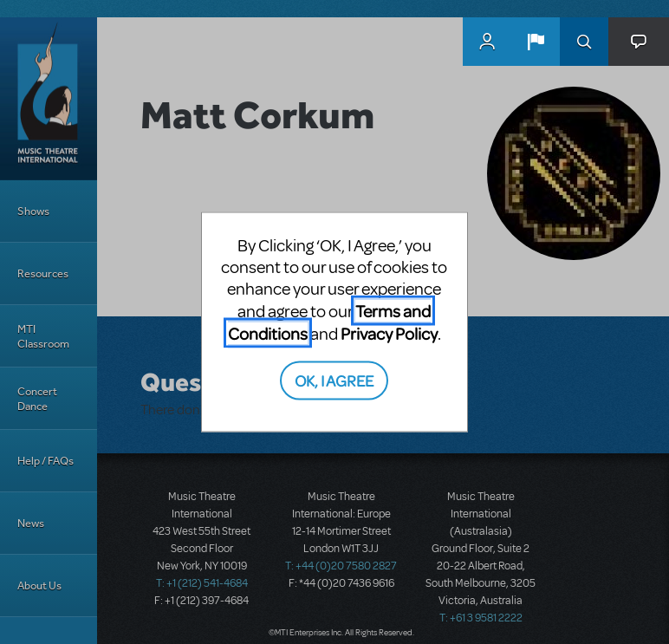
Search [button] (584, 42)
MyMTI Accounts (487, 42)
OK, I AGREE (334, 379)
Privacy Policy (389, 333)
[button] (536, 42)
